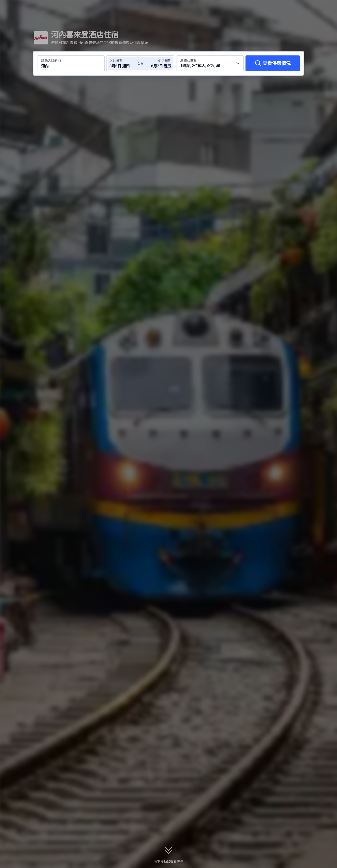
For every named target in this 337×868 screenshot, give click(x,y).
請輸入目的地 (51, 61)
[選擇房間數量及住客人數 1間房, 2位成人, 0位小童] (210, 63)
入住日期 (116, 61)
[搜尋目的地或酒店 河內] (71, 63)
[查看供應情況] (273, 63)
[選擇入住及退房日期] (124, 63)
